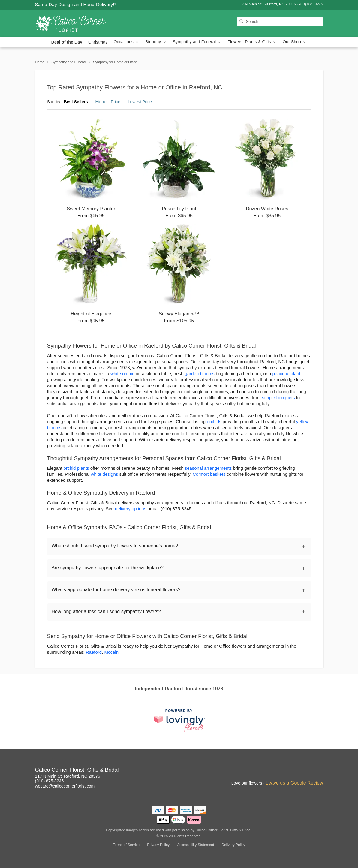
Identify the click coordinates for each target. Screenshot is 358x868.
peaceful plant (286, 374)
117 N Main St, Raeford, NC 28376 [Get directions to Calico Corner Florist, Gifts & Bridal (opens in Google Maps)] (68, 776)
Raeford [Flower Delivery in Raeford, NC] (94, 652)
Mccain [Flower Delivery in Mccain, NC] (111, 652)
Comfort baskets (209, 474)
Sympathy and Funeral (69, 62)
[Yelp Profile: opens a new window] (319, 771)
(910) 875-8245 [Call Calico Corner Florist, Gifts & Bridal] (50, 781)
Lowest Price (140, 102)
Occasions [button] (126, 42)
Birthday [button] (156, 42)
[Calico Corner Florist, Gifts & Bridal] (78, 23)
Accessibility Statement (196, 845)
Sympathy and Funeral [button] (197, 42)
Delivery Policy (233, 845)
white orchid (122, 374)
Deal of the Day (67, 42)
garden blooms (200, 374)
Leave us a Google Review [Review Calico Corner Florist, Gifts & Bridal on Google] (294, 783)
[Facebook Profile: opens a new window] (306, 771)
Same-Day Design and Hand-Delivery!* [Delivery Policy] (76, 4)
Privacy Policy (158, 845)
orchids (214, 422)
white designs (104, 474)
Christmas (98, 42)
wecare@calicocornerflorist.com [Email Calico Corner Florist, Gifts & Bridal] (65, 786)
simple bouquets (278, 398)
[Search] (280, 21)
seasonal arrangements (208, 468)
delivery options (131, 509)
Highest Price (108, 102)
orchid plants (76, 468)
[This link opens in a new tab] (179, 720)
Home (40, 62)
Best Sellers (76, 102)
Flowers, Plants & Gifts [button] (252, 42)
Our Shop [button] (295, 42)
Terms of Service (126, 845)
